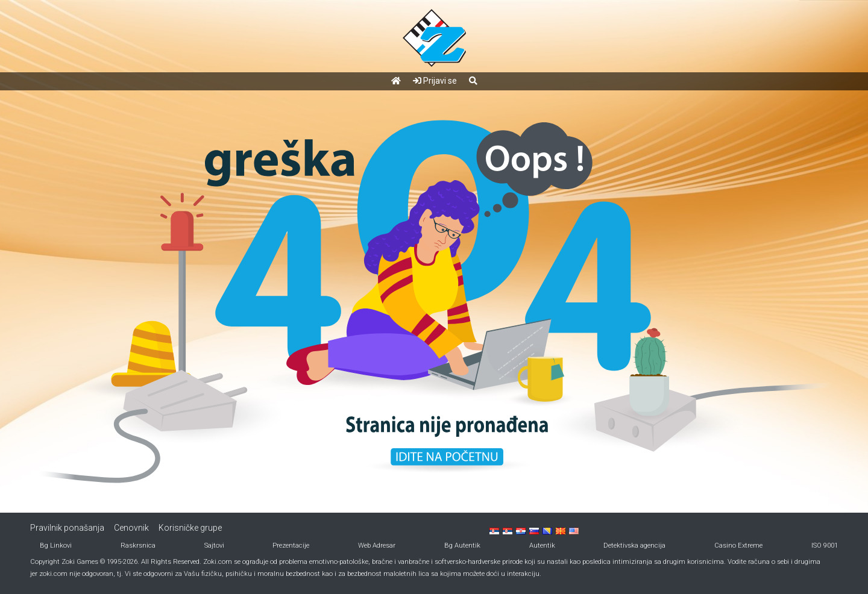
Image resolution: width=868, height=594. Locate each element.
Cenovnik (131, 528)
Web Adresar (377, 546)
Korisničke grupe (190, 528)
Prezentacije (291, 546)
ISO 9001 (825, 546)
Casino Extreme (738, 546)
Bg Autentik (462, 546)
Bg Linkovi (56, 546)
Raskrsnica (138, 546)
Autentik (542, 546)
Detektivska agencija (634, 546)
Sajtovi (214, 546)
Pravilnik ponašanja (67, 528)
